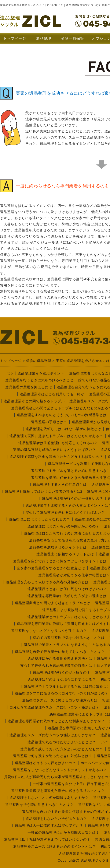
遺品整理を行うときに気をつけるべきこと (39, 380)
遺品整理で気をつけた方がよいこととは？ (62, 742)
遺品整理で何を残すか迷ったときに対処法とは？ (53, 756)
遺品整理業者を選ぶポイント (41, 373)
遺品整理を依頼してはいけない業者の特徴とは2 (44, 491)
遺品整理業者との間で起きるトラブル (34, 401)
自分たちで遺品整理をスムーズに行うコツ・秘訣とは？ (54, 707)
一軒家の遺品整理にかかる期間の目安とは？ (63, 832)
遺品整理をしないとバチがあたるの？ (56, 819)
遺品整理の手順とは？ (49, 422)
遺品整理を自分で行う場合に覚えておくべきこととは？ (60, 652)
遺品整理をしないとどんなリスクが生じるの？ (49, 631)
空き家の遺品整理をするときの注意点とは (51, 568)
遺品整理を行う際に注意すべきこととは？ (39, 805)
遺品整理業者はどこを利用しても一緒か (52, 394)
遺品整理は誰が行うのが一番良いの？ (72, 499)
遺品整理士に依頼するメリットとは (65, 554)
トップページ (15, 39)
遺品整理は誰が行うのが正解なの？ (62, 672)
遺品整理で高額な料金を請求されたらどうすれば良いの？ (56, 457)
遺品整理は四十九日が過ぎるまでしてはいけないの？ (47, 839)
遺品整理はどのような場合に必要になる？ (62, 679)
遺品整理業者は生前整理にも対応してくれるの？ (58, 443)
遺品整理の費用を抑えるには (29, 387)
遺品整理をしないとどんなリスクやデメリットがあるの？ (60, 770)
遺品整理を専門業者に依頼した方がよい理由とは (67, 596)
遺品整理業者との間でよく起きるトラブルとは (53, 603)
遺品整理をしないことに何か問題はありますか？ (49, 798)
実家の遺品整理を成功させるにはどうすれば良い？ (54, 450)
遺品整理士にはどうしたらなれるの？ (39, 519)
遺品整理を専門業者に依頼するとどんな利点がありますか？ (56, 721)
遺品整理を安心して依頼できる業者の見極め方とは (47, 582)
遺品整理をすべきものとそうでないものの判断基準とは (62, 415)
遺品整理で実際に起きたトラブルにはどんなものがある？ (56, 436)
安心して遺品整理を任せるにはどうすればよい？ (65, 513)
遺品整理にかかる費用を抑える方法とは (60, 658)
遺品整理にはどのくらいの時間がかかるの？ (63, 526)
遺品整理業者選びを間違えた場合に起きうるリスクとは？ (58, 791)
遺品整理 (43, 40)
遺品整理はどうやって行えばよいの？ (45, 763)
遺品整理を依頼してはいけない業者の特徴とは (63, 429)
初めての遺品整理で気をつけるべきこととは (69, 638)
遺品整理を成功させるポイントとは (58, 547)
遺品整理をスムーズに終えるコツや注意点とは (60, 700)
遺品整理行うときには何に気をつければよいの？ (67, 589)
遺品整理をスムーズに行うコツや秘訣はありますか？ (53, 735)
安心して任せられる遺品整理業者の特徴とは (56, 665)
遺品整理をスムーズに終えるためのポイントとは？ (54, 846)
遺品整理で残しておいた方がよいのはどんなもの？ (62, 749)
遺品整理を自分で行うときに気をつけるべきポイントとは (60, 561)
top (10, 373)
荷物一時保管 (73, 39)
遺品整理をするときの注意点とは (60, 484)
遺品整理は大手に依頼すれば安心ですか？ (49, 825)
